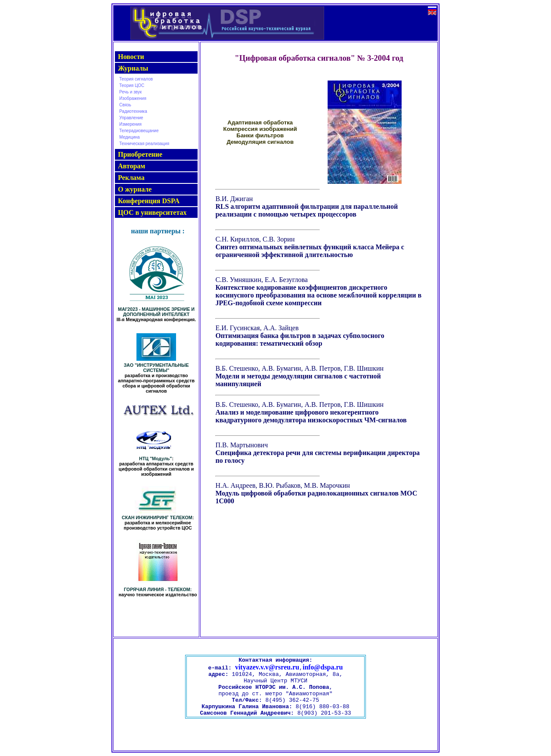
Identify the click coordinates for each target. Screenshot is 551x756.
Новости (131, 57)
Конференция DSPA (149, 201)
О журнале (135, 189)
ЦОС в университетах (152, 212)
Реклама (131, 178)
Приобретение (140, 154)
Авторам (132, 166)
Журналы (133, 68)
